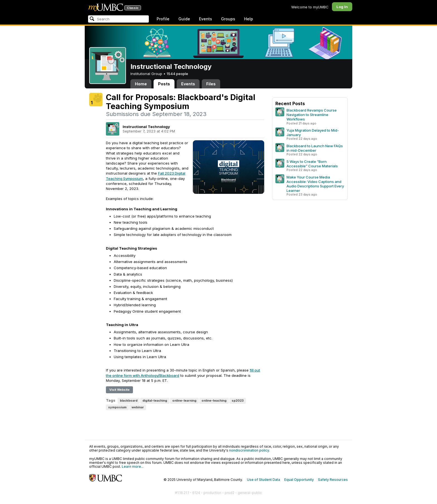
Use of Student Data (264, 480)
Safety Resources (333, 480)
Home (141, 84)
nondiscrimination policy (249, 450)
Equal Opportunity (299, 480)
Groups (228, 19)
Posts (164, 84)
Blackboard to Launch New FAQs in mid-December (315, 148)
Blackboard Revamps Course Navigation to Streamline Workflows (312, 115)
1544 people (177, 74)
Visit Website (119, 390)
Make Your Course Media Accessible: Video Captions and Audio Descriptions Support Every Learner (315, 184)
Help (249, 19)
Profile (163, 19)
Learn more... (133, 466)
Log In (342, 7)
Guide (184, 19)
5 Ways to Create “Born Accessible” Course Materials (312, 164)
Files (211, 84)
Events (206, 19)
